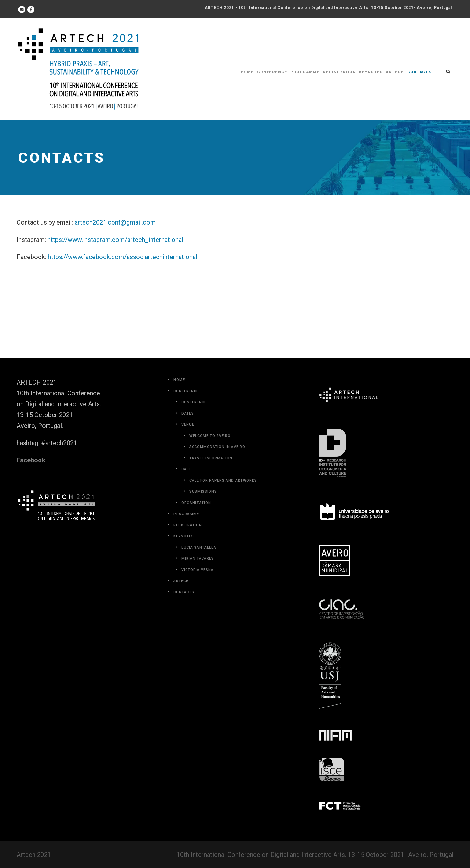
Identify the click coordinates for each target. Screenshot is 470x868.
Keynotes (371, 72)
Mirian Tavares (198, 559)
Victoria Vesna (198, 570)
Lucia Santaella (199, 547)
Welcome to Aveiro (210, 436)
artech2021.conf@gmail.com (115, 222)
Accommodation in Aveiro (217, 447)
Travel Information (211, 458)
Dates (188, 413)
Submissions (203, 492)
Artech (395, 72)
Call (186, 469)
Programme (305, 72)
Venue (188, 425)
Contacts (419, 72)
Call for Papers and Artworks (223, 480)
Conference (272, 72)
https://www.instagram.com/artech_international (115, 240)
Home (247, 72)
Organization (196, 503)
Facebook (31, 460)
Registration (339, 72)
